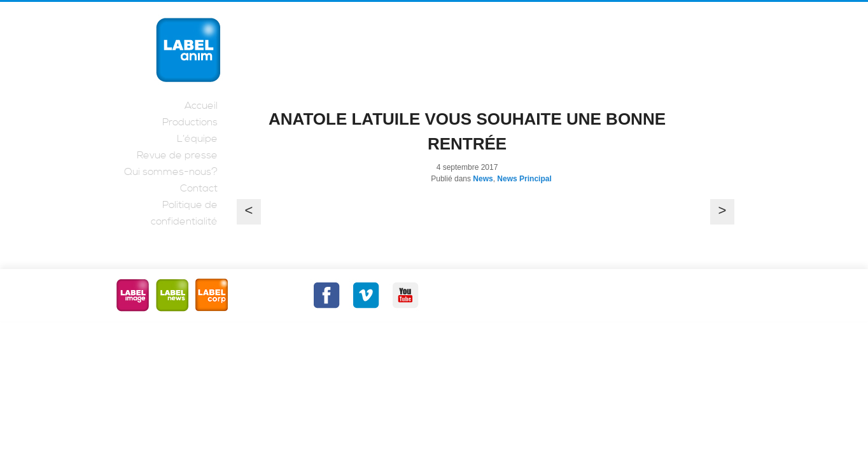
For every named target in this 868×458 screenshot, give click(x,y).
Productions (190, 122)
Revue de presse (177, 155)
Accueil (201, 106)
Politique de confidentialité (184, 213)
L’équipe (197, 139)
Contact (199, 188)
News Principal (524, 179)
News (483, 179)
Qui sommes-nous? (171, 172)
